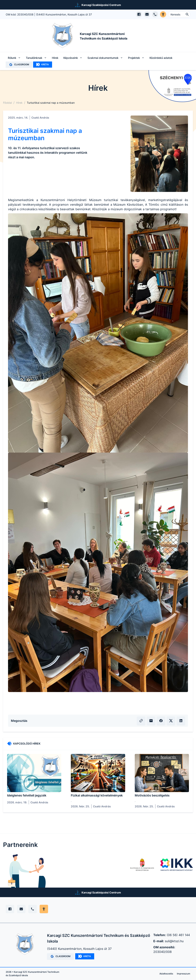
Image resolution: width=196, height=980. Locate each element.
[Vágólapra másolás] (141, 721)
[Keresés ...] (179, 14)
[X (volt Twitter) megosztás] (171, 721)
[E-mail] (21, 909)
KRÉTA (43, 65)
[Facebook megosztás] (161, 721)
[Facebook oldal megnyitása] (139, 14)
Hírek (55, 58)
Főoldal (7, 103)
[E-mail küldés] (147, 14)
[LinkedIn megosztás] (181, 721)
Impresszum (184, 974)
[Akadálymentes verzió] (163, 14)
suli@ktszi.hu (174, 941)
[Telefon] (33, 909)
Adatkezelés (166, 974)
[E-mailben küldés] (151, 721)
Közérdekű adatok (161, 58)
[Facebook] (10, 909)
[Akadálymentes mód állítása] (44, 909)
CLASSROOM (19, 65)
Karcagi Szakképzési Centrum (101, 5)
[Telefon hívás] (155, 14)
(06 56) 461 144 (178, 935)
